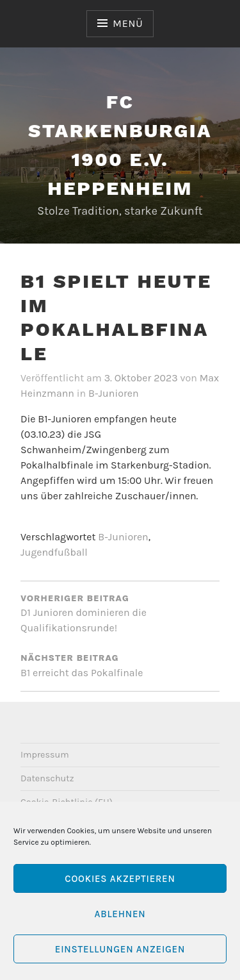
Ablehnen (120, 914)
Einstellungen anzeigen (120, 949)
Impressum (45, 755)
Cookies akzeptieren (120, 879)
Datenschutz (47, 778)
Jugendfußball (54, 552)
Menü (128, 23)
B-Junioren (113, 393)
